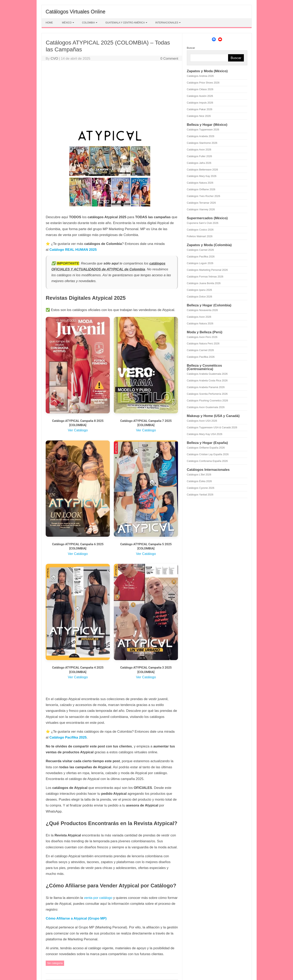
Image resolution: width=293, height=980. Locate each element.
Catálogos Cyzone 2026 (201, 488)
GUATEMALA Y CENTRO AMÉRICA (125, 23)
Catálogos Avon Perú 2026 (202, 337)
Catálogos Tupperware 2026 (203, 130)
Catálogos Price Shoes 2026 (203, 83)
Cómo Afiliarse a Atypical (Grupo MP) (76, 918)
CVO (54, 59)
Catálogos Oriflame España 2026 (206, 448)
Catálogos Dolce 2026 (199, 297)
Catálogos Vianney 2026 (201, 209)
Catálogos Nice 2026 (199, 116)
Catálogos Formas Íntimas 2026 (205, 277)
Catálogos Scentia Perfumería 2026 (207, 394)
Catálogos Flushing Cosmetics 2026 (207, 401)
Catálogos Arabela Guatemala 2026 (207, 374)
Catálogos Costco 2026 (200, 230)
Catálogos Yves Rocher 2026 (204, 196)
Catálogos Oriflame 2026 (201, 189)
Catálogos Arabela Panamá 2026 (206, 387)
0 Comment (169, 59)
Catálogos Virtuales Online (76, 12)
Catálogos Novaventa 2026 (202, 310)
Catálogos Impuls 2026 (200, 103)
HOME (49, 23)
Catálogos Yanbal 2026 (200, 495)
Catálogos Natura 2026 (200, 183)
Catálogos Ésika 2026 (199, 481)
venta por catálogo (98, 898)
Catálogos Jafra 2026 (199, 163)
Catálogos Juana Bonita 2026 (204, 283)
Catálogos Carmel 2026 (200, 250)
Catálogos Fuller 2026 (199, 156)
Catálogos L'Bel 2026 (199, 475)
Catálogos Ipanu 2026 (199, 290)
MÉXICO (67, 23)
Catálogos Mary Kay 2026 (202, 176)
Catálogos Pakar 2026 (200, 109)
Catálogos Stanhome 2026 (202, 143)
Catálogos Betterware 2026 (202, 170)
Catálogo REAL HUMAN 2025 (73, 250)
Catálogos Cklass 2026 (200, 89)
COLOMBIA (88, 23)
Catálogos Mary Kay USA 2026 (205, 434)
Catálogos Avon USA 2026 (202, 421)
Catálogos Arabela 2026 (201, 136)
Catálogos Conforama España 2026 (207, 461)
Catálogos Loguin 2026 (200, 263)
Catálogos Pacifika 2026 (201, 257)
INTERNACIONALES (167, 23)
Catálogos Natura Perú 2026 (203, 343)
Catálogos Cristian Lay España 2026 (208, 454)
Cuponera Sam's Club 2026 (203, 223)
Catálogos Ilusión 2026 (200, 96)
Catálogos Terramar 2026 (201, 203)
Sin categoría (55, 963)
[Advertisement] (112, 94)
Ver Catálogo (78, 430)
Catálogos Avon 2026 (199, 150)
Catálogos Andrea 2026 (200, 76)
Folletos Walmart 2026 (200, 236)
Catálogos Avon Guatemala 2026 (206, 407)
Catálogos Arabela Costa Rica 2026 (207, 380)
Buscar (191, 48)
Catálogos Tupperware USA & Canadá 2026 (212, 427)
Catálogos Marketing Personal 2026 (207, 270)
